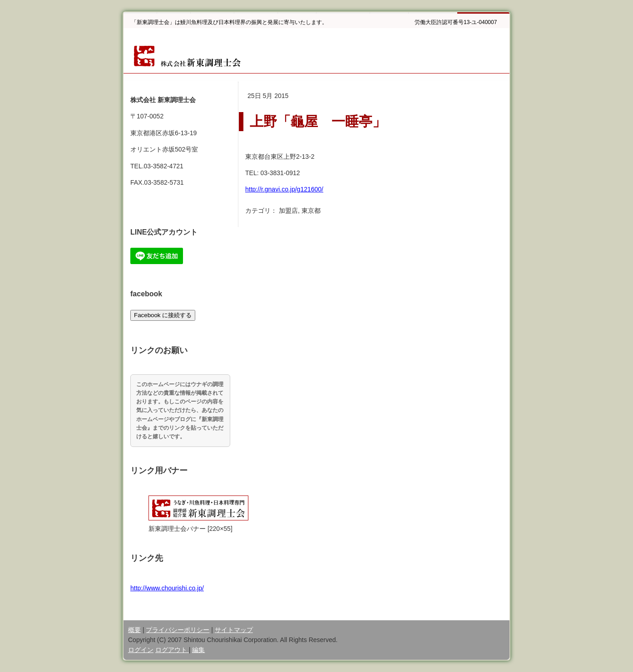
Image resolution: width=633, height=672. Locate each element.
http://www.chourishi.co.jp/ (167, 588)
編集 (198, 650)
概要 (134, 630)
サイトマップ (234, 630)
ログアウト (172, 650)
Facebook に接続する (163, 315)
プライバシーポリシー (178, 630)
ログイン (141, 650)
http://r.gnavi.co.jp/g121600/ (284, 189)
